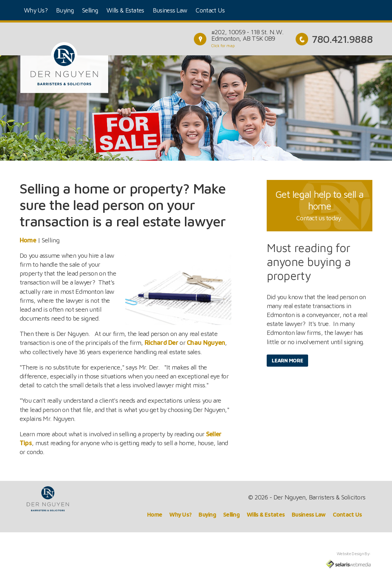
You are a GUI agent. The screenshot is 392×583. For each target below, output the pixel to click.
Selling (90, 10)
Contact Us (210, 10)
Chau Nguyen (206, 343)
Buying (65, 10)
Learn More (287, 360)
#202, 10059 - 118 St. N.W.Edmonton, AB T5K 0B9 (247, 35)
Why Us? (36, 10)
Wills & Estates (125, 10)
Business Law (170, 10)
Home (28, 240)
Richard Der (161, 343)
